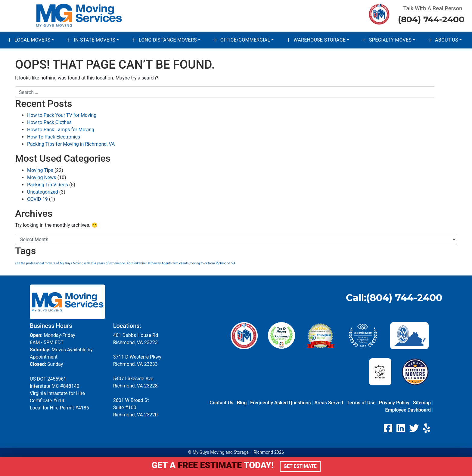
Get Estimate (300, 466)
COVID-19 (37, 199)
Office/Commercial (245, 40)
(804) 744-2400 (431, 19)
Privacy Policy (394, 403)
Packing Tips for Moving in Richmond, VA (71, 144)
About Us (447, 40)
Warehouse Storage (320, 40)
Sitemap (422, 403)
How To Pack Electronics (54, 137)
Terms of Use (361, 403)
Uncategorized (43, 192)
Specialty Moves (390, 40)
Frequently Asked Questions (280, 403)
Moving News (42, 177)
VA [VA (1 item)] (233, 263)
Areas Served (329, 403)
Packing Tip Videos (48, 185)
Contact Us (221, 403)
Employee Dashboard (408, 410)
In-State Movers (95, 40)
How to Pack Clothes (49, 122)
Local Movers (32, 40)
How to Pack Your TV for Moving (62, 115)
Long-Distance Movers (168, 40)
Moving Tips (40, 170)
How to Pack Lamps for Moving (61, 130)
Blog (242, 403)
